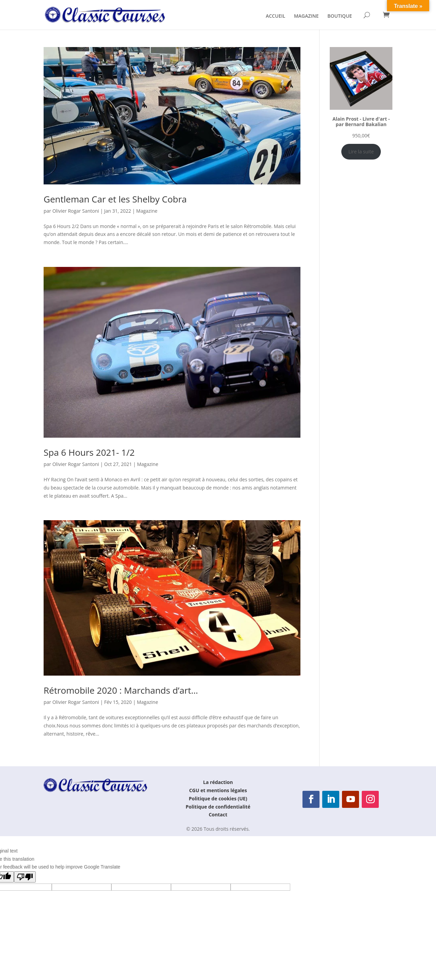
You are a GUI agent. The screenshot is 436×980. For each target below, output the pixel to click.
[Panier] (386, 15)
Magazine (147, 211)
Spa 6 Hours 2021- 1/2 (89, 452)
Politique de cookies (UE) (218, 798)
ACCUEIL (275, 16)
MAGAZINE (306, 16)
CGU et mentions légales (218, 790)
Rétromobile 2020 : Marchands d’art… (121, 690)
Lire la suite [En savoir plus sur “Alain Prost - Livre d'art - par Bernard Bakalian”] (361, 152)
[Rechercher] (367, 15)
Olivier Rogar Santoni (76, 211)
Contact (218, 815)
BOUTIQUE (340, 16)
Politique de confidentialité (218, 807)
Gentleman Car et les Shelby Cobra (115, 199)
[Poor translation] (25, 877)
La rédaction (218, 782)
